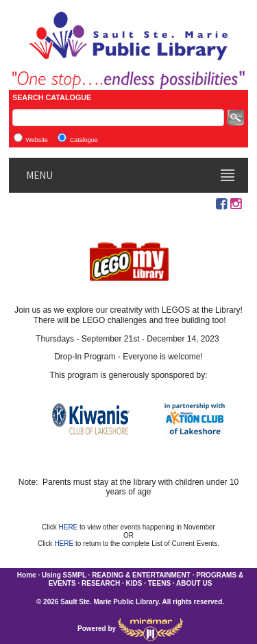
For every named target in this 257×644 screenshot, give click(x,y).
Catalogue (84, 140)
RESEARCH (101, 583)
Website (36, 140)
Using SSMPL (64, 575)
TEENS (159, 583)
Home (27, 575)
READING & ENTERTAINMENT (141, 575)
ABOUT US (194, 583)
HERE (69, 527)
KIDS (134, 583)
